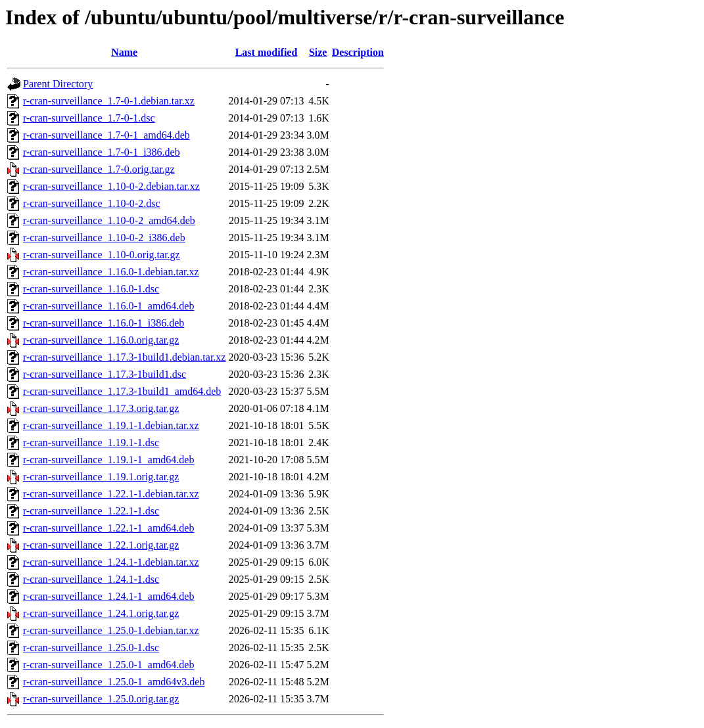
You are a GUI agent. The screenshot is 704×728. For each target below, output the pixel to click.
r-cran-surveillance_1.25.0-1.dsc (91, 648)
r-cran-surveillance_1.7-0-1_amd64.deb (106, 135)
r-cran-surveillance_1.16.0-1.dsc (91, 289)
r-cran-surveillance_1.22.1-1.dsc (91, 511)
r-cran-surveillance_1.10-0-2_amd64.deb (109, 220)
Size (318, 52)
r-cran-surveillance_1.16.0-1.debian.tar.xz (111, 272)
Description (358, 52)
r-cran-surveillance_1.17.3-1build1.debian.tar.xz (124, 357)
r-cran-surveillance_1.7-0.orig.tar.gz (99, 169)
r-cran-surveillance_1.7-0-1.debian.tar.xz (109, 101)
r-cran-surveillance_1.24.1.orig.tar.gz (101, 613)
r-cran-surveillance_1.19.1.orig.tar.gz (101, 477)
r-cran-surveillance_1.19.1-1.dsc (91, 443)
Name (124, 52)
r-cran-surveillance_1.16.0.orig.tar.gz (101, 340)
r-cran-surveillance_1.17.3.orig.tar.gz (101, 408)
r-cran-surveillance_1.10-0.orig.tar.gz (102, 255)
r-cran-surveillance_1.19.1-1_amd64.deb (108, 460)
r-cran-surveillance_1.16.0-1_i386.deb (104, 323)
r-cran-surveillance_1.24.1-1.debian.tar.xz (111, 562)
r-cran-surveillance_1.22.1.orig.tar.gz (101, 545)
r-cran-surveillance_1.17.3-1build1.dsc (105, 374)
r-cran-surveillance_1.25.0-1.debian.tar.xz (111, 630)
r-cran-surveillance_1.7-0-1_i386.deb (102, 152)
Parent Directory (58, 84)
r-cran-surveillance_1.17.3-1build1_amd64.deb (122, 391)
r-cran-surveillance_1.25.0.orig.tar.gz (101, 699)
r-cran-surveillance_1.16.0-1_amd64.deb (108, 306)
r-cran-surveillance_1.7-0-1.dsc (89, 118)
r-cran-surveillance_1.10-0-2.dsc (91, 203)
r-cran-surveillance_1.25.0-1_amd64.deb (108, 665)
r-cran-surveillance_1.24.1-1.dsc (91, 579)
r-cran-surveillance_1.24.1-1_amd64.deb (108, 596)
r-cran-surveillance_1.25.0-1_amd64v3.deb (114, 682)
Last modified (267, 52)
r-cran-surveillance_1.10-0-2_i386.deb (104, 238)
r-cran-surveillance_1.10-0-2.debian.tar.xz (111, 186)
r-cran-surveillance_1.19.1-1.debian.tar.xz (111, 425)
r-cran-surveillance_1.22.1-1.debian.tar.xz (111, 494)
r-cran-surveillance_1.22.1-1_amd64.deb (108, 528)
